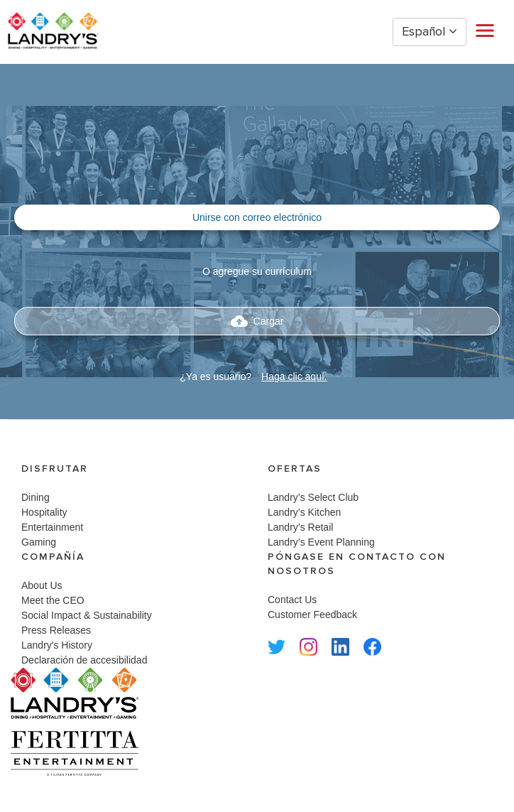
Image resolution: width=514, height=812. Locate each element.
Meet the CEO (53, 600)
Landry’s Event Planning (321, 542)
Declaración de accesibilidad (84, 660)
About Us (42, 585)
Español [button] (430, 32)
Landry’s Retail (300, 527)
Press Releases (56, 630)
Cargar (257, 321)
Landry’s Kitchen (304, 512)
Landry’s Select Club (313, 497)
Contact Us (292, 600)
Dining (35, 497)
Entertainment (52, 527)
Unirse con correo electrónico (257, 217)
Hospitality (44, 512)
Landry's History (57, 645)
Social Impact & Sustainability (87, 615)
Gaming (39, 542)
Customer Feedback (312, 615)
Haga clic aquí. (294, 377)
